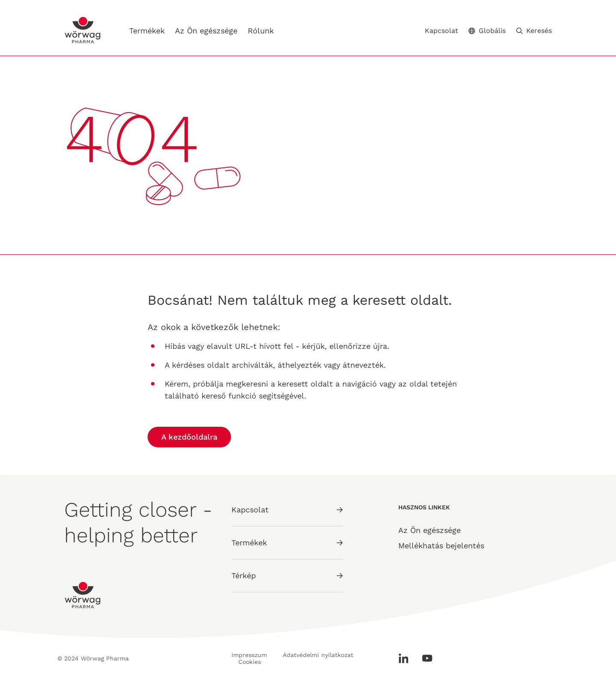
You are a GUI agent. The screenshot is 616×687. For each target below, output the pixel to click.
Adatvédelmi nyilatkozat (318, 655)
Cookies (250, 662)
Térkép (287, 575)
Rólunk (261, 31)
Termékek (147, 31)
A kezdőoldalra (189, 437)
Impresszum (249, 655)
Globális (487, 31)
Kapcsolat (441, 31)
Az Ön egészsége (206, 31)
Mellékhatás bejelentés (441, 546)
